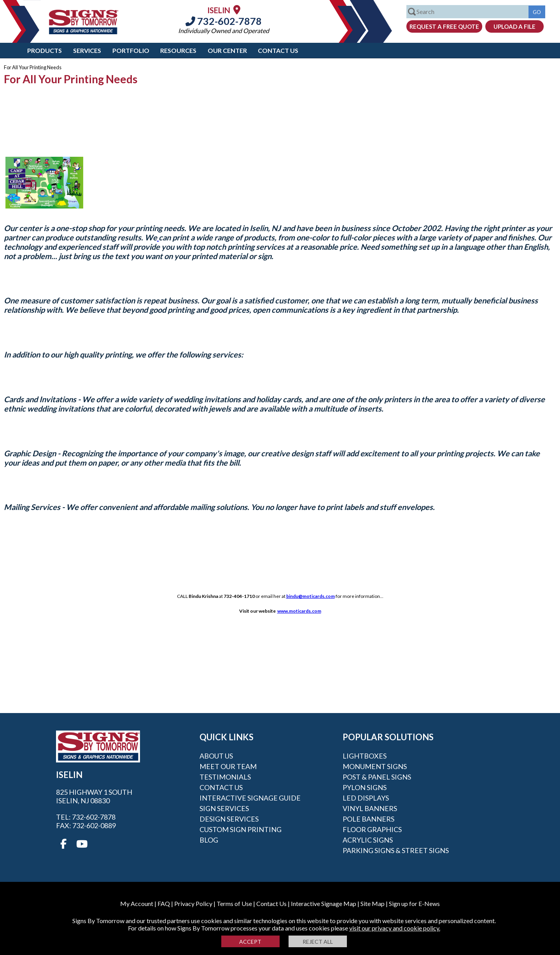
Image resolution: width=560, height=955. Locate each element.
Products (45, 50)
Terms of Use (234, 903)
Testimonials (225, 777)
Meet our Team (228, 766)
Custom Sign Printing (241, 829)
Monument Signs (375, 766)
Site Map (373, 903)
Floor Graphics (372, 829)
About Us (216, 756)
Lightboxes (365, 756)
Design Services (229, 819)
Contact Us (278, 50)
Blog (209, 840)
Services (87, 50)
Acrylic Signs (368, 840)
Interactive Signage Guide (250, 798)
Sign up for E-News (414, 903)
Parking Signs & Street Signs (396, 850)
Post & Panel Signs (377, 777)
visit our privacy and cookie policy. (395, 928)
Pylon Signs (365, 787)
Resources (178, 50)
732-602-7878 (224, 21)
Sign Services (224, 808)
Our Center (227, 50)
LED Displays (366, 798)
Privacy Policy (193, 903)
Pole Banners (368, 819)
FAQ (164, 903)
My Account (137, 903)
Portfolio (131, 50)
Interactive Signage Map (324, 903)
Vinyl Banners (370, 808)
